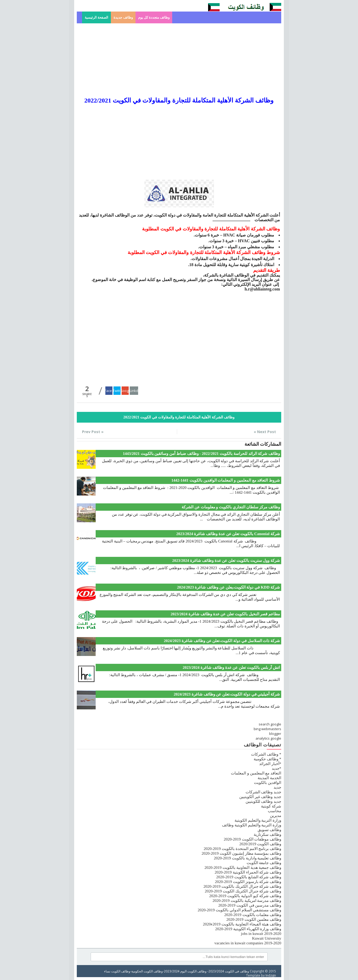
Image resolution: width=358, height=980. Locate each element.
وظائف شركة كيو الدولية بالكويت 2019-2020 (245, 896)
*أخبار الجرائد (270, 764)
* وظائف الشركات (266, 754)
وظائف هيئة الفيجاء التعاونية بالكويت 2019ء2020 (242, 924)
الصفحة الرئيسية (96, 17)
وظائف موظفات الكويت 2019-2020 (253, 839)
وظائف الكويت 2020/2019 (260, 844)
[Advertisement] (179, 60)
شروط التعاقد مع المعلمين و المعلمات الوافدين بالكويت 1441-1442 (226, 480)
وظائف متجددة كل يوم (154, 17)
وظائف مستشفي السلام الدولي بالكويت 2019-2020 (239, 910)
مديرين (276, 816)
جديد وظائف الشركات (264, 792)
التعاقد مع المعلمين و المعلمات (256, 773)
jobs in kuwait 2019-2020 (261, 934)
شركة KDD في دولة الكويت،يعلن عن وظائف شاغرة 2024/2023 (228, 587)
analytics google (268, 738)
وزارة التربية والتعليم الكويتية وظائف (252, 825)
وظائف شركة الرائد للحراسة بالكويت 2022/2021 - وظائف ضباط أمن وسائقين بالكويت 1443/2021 (201, 454)
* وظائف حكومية (267, 759)
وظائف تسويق (269, 830)
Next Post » (265, 432)
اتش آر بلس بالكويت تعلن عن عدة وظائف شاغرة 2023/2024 (231, 667)
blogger (275, 734)
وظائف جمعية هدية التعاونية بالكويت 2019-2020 (243, 868)
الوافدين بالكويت (268, 783)
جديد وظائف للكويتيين (264, 801)
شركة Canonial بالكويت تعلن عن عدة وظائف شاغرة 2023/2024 (228, 534)
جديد (277, 787)
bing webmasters (267, 729)
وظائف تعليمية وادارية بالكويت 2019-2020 (248, 858)
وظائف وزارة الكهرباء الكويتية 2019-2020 (248, 929)
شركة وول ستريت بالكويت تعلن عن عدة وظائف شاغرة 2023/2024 (226, 561)
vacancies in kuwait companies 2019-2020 (248, 943)
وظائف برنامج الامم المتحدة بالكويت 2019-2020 (242, 849)
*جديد (277, 768)
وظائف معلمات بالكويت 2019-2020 (253, 915)
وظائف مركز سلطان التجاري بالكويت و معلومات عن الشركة (231, 507)
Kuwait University (267, 938)
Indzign (271, 975)
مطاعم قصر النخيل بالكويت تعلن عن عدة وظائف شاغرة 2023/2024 (225, 614)
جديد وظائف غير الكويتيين (260, 797)
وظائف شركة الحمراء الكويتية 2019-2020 (248, 872)
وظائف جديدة (123, 17)
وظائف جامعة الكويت (264, 863)
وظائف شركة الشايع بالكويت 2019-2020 (249, 877)
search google (270, 724)
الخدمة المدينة (269, 778)
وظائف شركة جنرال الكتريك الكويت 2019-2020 (243, 891)
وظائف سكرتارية (267, 834)
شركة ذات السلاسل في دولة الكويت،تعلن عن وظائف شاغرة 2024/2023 (222, 641)
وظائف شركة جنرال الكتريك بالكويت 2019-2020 (242, 886)
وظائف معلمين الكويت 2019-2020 (254, 919)
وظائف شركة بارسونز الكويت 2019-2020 (248, 882)
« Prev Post (93, 432)
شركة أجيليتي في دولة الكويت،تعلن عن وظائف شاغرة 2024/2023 (227, 694)
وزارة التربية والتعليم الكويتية (258, 820)
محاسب (275, 811)
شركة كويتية (271, 806)
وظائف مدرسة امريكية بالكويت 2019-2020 (247, 901)
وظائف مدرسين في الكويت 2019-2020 (250, 905)
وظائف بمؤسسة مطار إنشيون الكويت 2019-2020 (241, 853)
